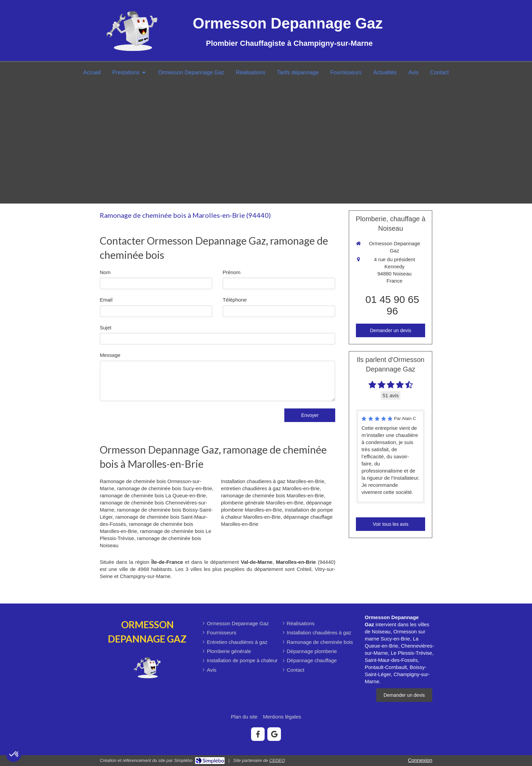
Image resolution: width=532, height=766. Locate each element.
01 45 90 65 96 (392, 305)
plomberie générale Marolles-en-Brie (262, 503)
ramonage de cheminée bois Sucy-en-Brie (165, 488)
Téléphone (235, 300)
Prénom (232, 272)
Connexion (420, 760)
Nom (105, 272)
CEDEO (277, 760)
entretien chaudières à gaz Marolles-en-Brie (270, 488)
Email (106, 300)
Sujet (106, 328)
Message (110, 355)
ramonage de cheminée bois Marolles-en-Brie (272, 495)
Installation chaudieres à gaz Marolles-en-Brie (272, 481)
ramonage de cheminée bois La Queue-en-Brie (153, 495)
